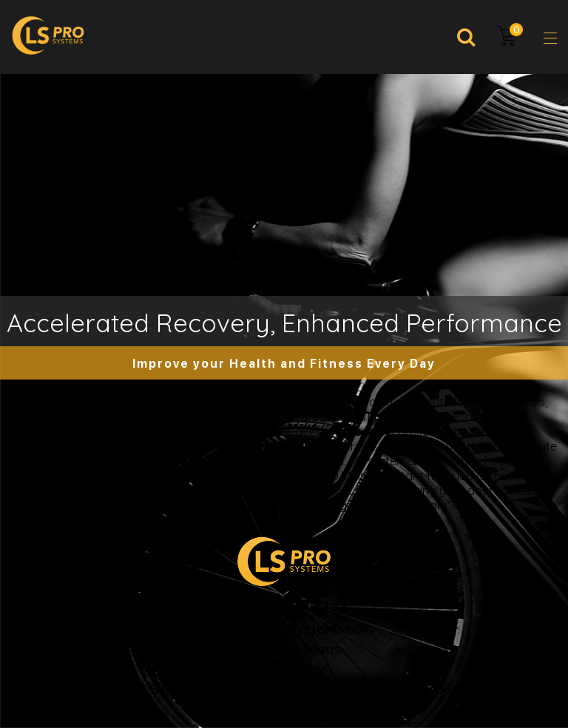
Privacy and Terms (284, 648)
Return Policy (284, 668)
